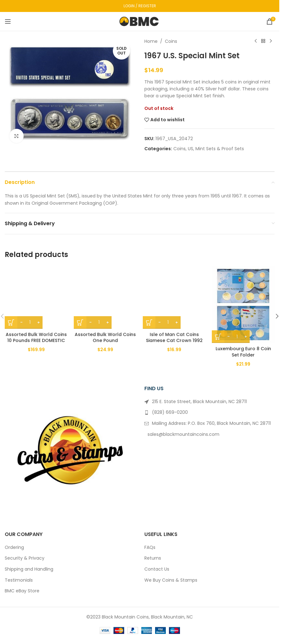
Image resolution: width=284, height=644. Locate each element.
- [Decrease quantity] (21, 322)
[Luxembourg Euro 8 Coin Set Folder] (243, 305)
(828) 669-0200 (170, 412)
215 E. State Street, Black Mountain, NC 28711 (199, 402)
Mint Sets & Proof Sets (220, 149)
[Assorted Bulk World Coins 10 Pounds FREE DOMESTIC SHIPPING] (36, 297)
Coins (171, 41)
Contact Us (157, 569)
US (191, 149)
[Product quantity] (30, 322)
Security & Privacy (25, 558)
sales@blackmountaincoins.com (183, 434)
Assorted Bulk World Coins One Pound (105, 338)
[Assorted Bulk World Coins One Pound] (105, 297)
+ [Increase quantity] (39, 322)
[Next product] (271, 41)
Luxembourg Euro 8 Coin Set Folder (243, 352)
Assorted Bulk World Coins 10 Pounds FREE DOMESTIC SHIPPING (36, 341)
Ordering (14, 547)
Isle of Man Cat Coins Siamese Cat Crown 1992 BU (174, 341)
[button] (277, 316)
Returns (153, 558)
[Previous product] (256, 41)
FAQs (150, 547)
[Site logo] (140, 21)
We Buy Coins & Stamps (171, 580)
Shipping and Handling (29, 569)
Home (151, 41)
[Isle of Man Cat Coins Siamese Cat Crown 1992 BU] (174, 297)
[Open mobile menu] (8, 21)
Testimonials (19, 580)
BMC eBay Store (22, 591)
